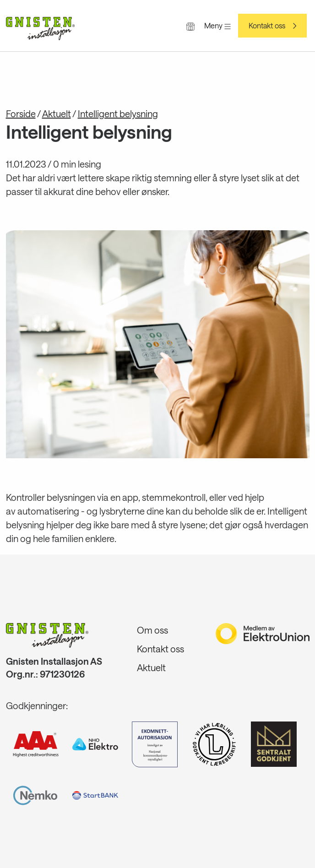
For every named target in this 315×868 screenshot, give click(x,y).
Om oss (152, 630)
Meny (217, 25)
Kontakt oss (267, 26)
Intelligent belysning (118, 114)
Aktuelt (57, 114)
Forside (21, 114)
